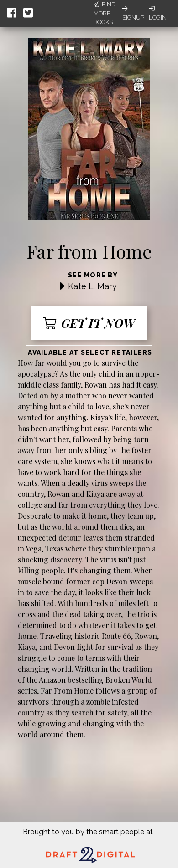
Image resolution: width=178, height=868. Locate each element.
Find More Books (105, 13)
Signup (133, 13)
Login (158, 13)
